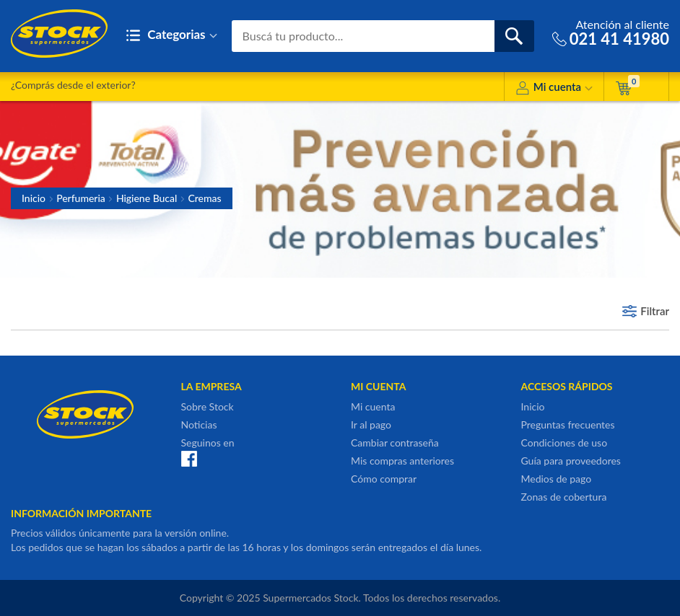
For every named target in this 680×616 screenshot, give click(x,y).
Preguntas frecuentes (568, 424)
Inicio (34, 198)
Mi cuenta (554, 89)
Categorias (171, 36)
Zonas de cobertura (564, 497)
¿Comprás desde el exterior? (73, 85)
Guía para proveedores (571, 461)
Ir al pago (371, 424)
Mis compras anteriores (402, 461)
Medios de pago (557, 479)
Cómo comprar (384, 479)
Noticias (199, 424)
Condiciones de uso (565, 443)
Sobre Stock (208, 406)
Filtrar (655, 311)
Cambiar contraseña (395, 443)
